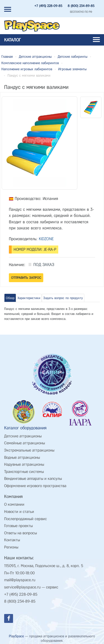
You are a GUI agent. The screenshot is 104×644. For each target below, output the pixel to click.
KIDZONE (46, 239)
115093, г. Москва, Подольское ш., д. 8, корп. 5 (44, 566)
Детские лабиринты (73, 57)
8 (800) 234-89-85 (81, 6)
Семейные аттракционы (25, 443)
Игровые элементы (72, 69)
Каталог (52, 40)
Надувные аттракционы (24, 464)
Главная (7, 57)
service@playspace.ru (22, 587)
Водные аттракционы (22, 458)
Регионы (11, 547)
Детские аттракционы (35, 57)
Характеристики (29, 298)
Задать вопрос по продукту (63, 298)
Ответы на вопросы (21, 533)
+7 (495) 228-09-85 (48, 6)
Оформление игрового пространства (35, 486)
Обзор (10, 298)
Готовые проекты (18, 526)
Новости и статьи (19, 512)
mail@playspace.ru (20, 580)
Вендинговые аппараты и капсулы (33, 479)
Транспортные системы (24, 472)
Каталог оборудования (25, 428)
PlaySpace (16, 636)
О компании (14, 504)
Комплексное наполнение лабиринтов (30, 63)
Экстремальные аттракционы (29, 450)
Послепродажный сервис (26, 519)
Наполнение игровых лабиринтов (27, 69)
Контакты (12, 540)
